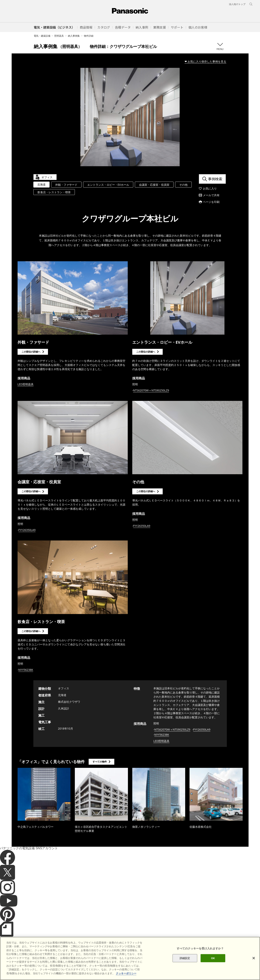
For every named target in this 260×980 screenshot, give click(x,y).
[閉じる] (254, 967)
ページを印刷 (211, 202)
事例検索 (215, 179)
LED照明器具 (26, 384)
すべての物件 (100, 762)
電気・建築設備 (42, 36)
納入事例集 (74, 36)
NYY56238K (26, 670)
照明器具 (59, 36)
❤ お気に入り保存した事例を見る (206, 61)
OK (213, 967)
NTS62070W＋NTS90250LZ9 (151, 390)
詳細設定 (185, 967)
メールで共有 (211, 195)
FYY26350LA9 (27, 530)
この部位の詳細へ (31, 352)
